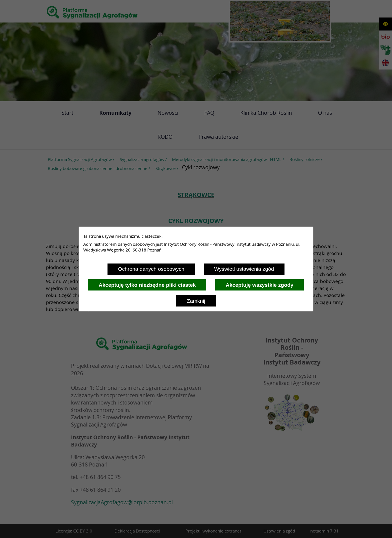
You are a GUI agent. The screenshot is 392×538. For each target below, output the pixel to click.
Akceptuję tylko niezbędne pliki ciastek (147, 285)
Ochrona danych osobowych (151, 269)
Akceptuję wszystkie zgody (260, 285)
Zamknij (196, 301)
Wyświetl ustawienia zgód (244, 269)
